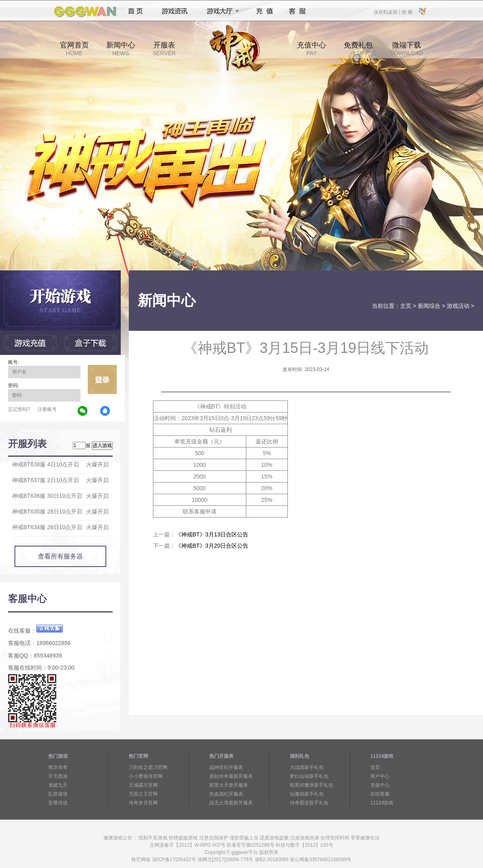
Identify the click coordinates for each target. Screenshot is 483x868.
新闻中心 (121, 49)
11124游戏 (382, 803)
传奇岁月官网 (143, 803)
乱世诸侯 (58, 794)
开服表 (164, 49)
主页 (406, 306)
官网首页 (74, 49)
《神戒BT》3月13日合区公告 (212, 534)
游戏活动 (458, 306)
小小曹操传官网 (146, 776)
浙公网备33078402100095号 (321, 860)
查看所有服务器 (60, 556)
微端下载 (407, 49)
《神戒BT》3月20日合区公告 (212, 546)
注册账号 (47, 409)
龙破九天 (58, 785)
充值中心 (312, 49)
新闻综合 (429, 306)
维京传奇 (58, 767)
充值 (264, 11)
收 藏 (407, 12)
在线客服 (380, 794)
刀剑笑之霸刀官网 (148, 767)
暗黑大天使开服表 (229, 785)
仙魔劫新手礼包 (307, 794)
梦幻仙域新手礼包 (309, 776)
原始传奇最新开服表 (231, 776)
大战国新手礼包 (307, 767)
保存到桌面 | (387, 12)
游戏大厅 (221, 11)
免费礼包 (358, 49)
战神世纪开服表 (226, 767)
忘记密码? (19, 409)
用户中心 (380, 776)
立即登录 (102, 379)
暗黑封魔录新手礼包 (312, 785)
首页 (135, 11)
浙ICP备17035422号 (174, 860)
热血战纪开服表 (226, 794)
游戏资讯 (175, 11)
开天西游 (58, 776)
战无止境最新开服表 (231, 803)
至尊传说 (58, 803)
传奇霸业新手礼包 (309, 803)
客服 (298, 11)
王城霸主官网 (143, 785)
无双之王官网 (143, 794)
